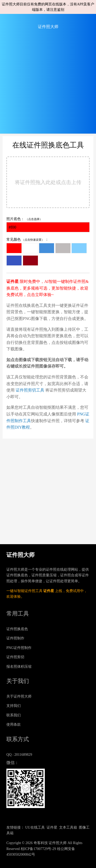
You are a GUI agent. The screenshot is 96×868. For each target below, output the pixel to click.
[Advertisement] (48, 85)
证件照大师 (48, 27)
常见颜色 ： (47, 252)
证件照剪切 (15, 657)
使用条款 (14, 724)
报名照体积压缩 (19, 667)
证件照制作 (15, 638)
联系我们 (14, 715)
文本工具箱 (68, 827)
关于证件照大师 (19, 696)
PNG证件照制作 (19, 648)
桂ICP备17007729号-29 (38, 849)
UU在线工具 (35, 827)
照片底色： (48, 225)
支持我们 (14, 706)
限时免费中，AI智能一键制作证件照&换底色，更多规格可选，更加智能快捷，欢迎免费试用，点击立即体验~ (47, 288)
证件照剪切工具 (30, 390)
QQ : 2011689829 (19, 755)
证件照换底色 (17, 629)
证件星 (49, 591)
